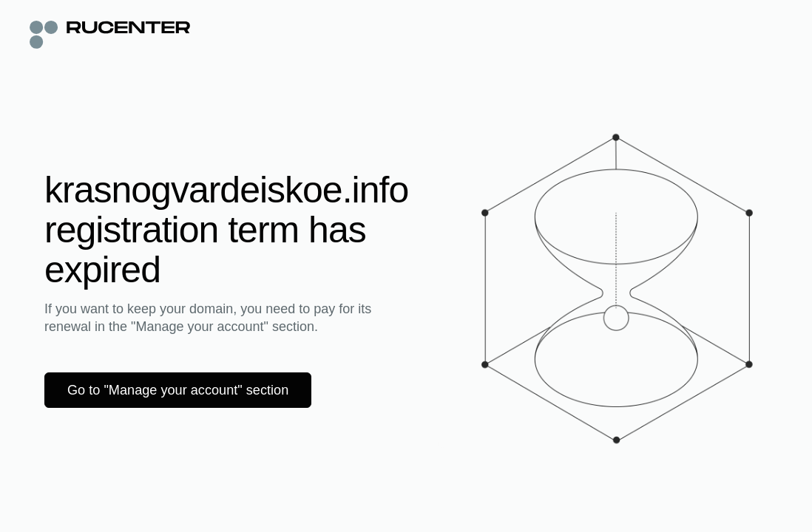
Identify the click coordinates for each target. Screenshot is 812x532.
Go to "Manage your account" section (189, 390)
